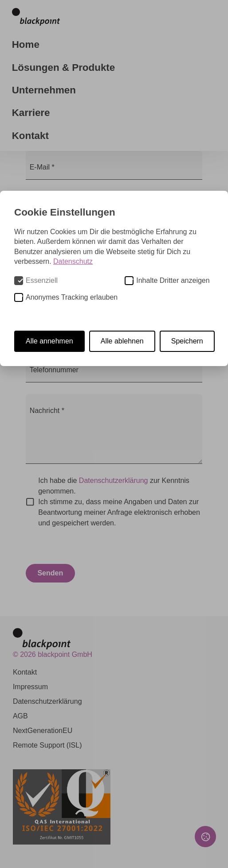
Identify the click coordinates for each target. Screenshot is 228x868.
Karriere (31, 113)
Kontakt (30, 136)
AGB (20, 716)
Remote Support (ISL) (47, 745)
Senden (50, 573)
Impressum (30, 687)
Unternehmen (44, 90)
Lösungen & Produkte (64, 68)
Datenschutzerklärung (114, 480)
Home (26, 44)
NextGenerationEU (43, 731)
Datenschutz (73, 261)
